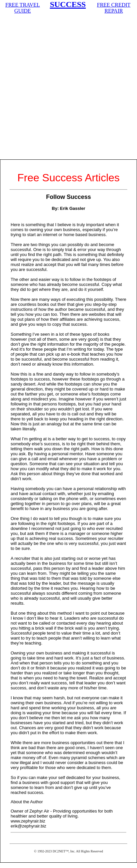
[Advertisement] (68, 88)
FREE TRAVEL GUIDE (23, 8)
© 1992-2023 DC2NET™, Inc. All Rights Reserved (68, 851)
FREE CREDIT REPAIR (114, 8)
